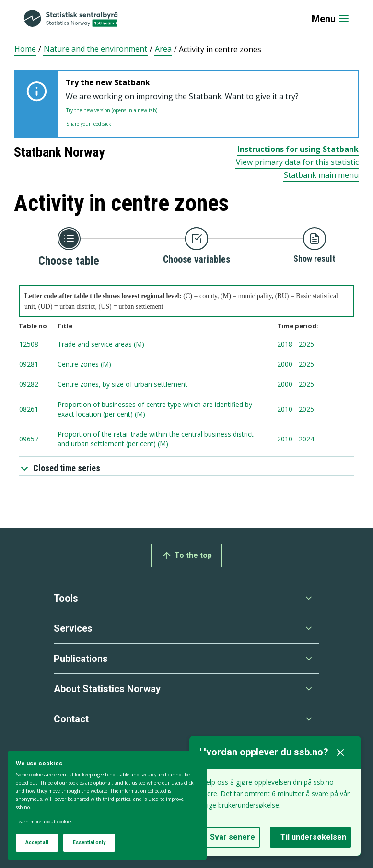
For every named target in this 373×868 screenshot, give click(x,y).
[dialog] (107, 806)
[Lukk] (340, 752)
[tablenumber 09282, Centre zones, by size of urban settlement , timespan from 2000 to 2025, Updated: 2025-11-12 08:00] (186, 385)
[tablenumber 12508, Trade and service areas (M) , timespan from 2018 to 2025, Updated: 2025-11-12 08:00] (186, 345)
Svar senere (233, 837)
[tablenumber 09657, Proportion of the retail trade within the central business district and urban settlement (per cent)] (186, 440)
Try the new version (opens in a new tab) (112, 110)
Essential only (89, 842)
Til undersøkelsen (313, 837)
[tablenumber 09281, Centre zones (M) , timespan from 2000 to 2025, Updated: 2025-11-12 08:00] (186, 365)
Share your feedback (89, 124)
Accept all (37, 842)
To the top (187, 556)
